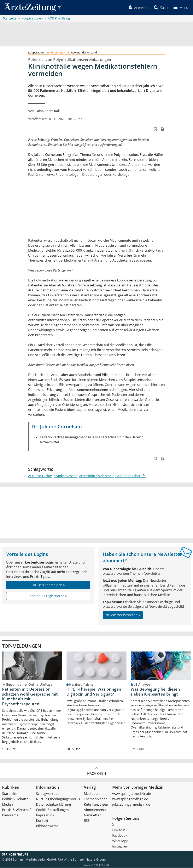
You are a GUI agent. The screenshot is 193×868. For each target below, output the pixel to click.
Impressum (45, 816)
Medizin (8, 805)
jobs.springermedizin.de (131, 805)
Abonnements (95, 810)
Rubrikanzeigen (96, 805)
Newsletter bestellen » (123, 615)
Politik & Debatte (15, 799)
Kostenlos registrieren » (48, 596)
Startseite (10, 794)
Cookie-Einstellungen (52, 810)
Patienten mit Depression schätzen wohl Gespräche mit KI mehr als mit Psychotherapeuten (30, 697)
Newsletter (92, 816)
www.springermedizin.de (132, 794)
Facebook (120, 836)
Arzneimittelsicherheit (96, 476)
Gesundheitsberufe (130, 476)
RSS (87, 821)
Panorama (10, 816)
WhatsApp (120, 841)
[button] (180, 8)
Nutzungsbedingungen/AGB (58, 799)
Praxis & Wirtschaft (17, 810)
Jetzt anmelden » (48, 586)
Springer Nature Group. (89, 860)
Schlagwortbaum (49, 794)
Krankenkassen (66, 476)
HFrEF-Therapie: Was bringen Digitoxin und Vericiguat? (94, 692)
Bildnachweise (47, 826)
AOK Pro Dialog (40, 476)
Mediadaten (93, 794)
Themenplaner (95, 799)
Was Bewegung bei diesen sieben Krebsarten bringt (155, 692)
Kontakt (42, 821)
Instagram (120, 847)
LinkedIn (119, 830)
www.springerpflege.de (130, 799)
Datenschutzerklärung (54, 805)
